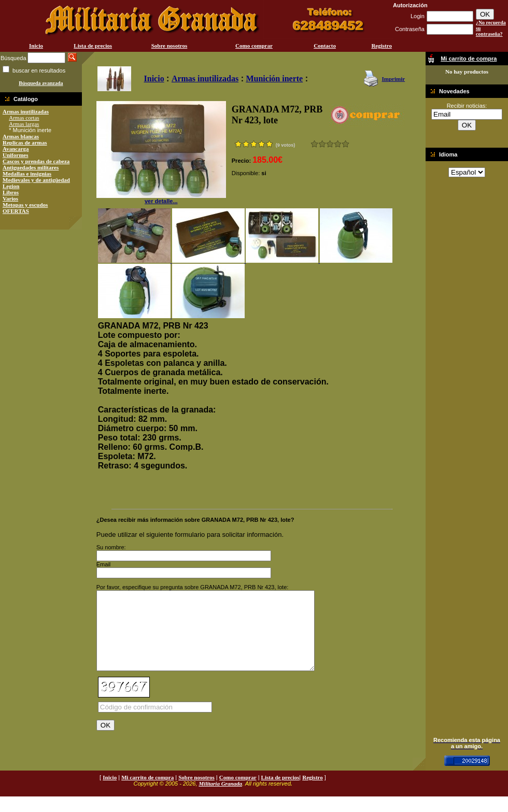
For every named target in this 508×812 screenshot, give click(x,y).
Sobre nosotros (170, 46)
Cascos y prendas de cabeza (36, 161)
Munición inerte (274, 79)
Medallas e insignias (27, 174)
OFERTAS (16, 211)
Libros (11, 192)
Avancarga (16, 149)
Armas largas (24, 124)
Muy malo (314, 144)
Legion (11, 186)
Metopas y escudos (25, 205)
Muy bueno (338, 144)
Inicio (36, 46)
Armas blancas (21, 136)
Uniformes (16, 155)
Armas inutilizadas (26, 111)
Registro (382, 46)
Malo (322, 144)
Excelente (345, 144)
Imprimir (393, 79)
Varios (10, 198)
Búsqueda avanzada (41, 83)
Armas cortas (24, 118)
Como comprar (254, 46)
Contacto (325, 46)
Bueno (330, 144)
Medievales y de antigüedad (36, 180)
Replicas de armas (25, 143)
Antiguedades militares (31, 167)
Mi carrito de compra (147, 793)
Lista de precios (93, 46)
